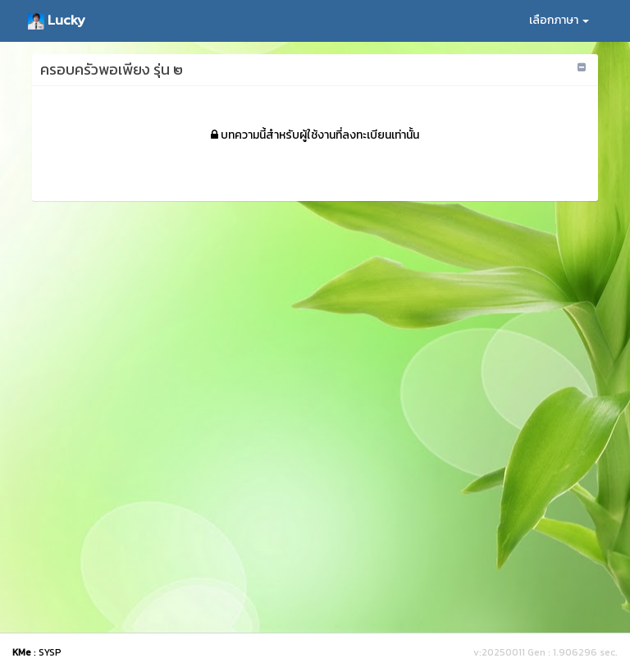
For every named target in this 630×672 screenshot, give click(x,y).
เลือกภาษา (559, 20)
